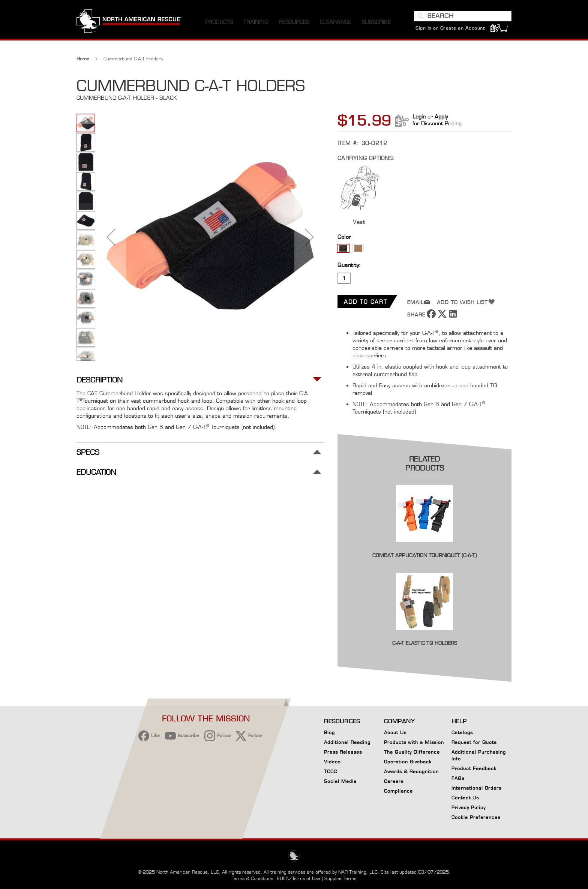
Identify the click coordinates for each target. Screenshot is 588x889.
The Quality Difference (412, 752)
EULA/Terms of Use (299, 878)
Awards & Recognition (411, 771)
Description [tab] (100, 380)
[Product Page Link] (424, 547)
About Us (395, 732)
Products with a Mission (414, 742)
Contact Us (465, 798)
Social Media (340, 781)
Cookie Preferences (476, 819)
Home (83, 59)
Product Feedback (474, 768)
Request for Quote (474, 742)
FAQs (458, 778)
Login (419, 116)
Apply (441, 116)
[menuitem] (219, 22)
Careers (394, 781)
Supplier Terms (340, 878)
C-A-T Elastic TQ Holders (425, 643)
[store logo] (129, 22)
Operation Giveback (408, 762)
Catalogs (462, 732)
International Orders (476, 788)
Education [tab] (96, 472)
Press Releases (343, 752)
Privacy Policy (469, 807)
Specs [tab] (88, 452)
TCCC (331, 771)
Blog (329, 732)
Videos (332, 762)
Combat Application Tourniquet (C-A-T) (424, 555)
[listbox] (424, 249)
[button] (111, 237)
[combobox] (463, 16)
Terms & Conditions (252, 878)
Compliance (398, 791)
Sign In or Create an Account (450, 28)
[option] (343, 248)
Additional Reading (347, 742)
